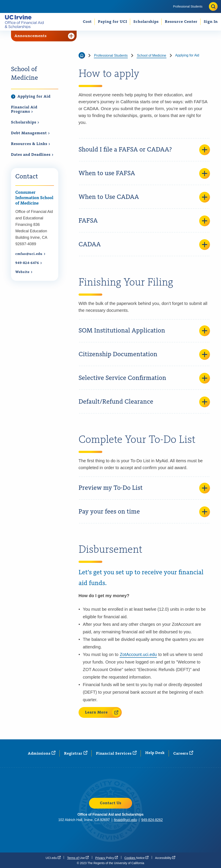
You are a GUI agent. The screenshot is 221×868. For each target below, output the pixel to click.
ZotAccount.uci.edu (138, 654)
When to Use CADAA (144, 197)
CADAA (144, 245)
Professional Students (188, 6)
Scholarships (146, 22)
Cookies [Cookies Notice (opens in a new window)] (136, 858)
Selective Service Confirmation (144, 378)
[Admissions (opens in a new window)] (42, 753)
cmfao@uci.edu (30, 254)
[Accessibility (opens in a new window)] (165, 858)
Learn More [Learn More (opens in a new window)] (103, 712)
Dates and (32, 155)
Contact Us (111, 803)
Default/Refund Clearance (144, 402)
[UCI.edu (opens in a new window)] (53, 858)
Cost (87, 22)
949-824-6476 (29, 263)
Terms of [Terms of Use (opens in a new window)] (78, 858)
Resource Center (181, 22)
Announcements (44, 36)
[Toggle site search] (213, 6)
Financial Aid (24, 110)
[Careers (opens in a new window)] (183, 753)
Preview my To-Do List (144, 488)
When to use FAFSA (144, 173)
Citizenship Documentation (144, 354)
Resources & (31, 144)
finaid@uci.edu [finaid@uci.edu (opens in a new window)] (125, 820)
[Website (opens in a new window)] (24, 272)
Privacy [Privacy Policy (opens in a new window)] (107, 858)
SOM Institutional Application (144, 331)
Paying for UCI (113, 22)
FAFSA (144, 221)
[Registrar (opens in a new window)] (76, 753)
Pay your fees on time (144, 512)
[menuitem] (188, 6)
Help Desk (155, 753)
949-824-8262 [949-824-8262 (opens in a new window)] (152, 820)
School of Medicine (24, 74)
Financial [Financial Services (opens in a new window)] (116, 753)
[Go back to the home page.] (26, 22)
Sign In (211, 22)
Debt (30, 133)
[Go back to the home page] (82, 55)
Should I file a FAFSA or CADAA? (144, 150)
